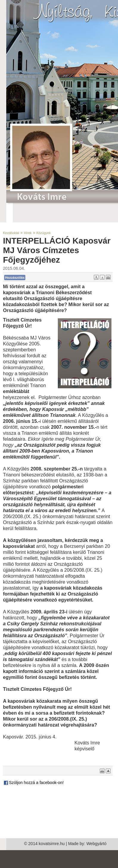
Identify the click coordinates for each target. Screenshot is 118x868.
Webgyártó (96, 844)
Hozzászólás (15, 278)
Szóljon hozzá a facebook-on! (33, 783)
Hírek (28, 233)
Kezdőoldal (11, 233)
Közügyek (44, 233)
